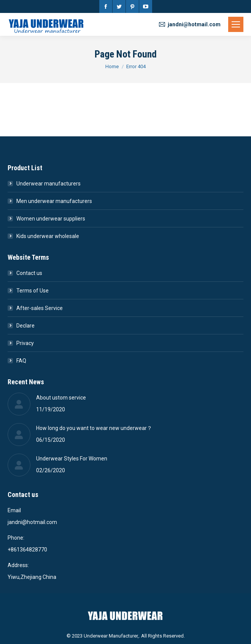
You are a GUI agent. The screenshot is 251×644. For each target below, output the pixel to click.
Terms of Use (33, 291)
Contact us (29, 273)
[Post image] (19, 404)
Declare (25, 326)
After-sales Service (40, 308)
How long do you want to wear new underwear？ (94, 428)
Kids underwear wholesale (48, 236)
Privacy (25, 343)
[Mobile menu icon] (236, 24)
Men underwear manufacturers (54, 201)
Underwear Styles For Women (72, 459)
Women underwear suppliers (51, 219)
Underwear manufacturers (48, 184)
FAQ (21, 361)
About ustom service (61, 398)
